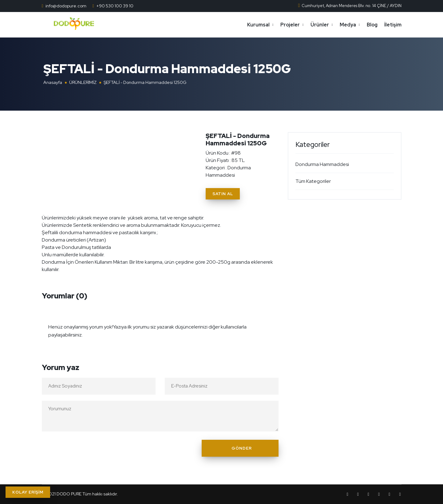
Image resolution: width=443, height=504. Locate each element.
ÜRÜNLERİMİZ (83, 82)
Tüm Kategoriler (313, 181)
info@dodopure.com (66, 6)
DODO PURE (69, 494)
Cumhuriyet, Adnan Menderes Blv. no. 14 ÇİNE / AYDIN (350, 6)
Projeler (290, 25)
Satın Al (223, 194)
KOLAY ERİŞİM (28, 492)
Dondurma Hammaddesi (322, 164)
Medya (348, 25)
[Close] (272, 323)
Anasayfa (53, 82)
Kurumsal (258, 25)
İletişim (393, 25)
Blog (372, 25)
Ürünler (320, 25)
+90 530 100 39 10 (115, 6)
